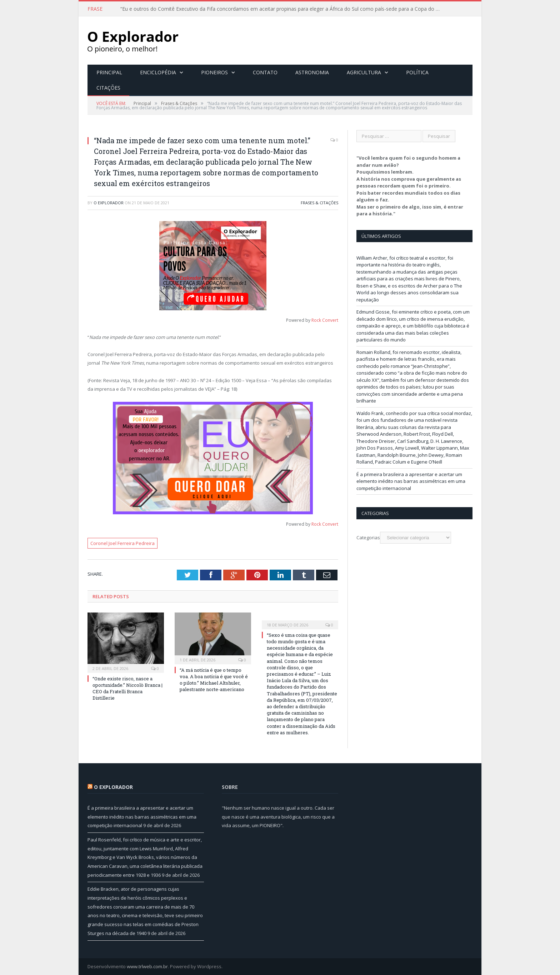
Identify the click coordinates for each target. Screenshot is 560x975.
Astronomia (312, 72)
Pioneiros (214, 72)
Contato (265, 72)
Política (417, 72)
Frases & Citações (319, 203)
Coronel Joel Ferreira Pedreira (122, 543)
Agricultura (364, 72)
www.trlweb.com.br (147, 966)
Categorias (368, 537)
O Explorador (109, 203)
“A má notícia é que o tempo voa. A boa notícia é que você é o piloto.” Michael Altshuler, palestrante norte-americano (214, 680)
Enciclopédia (158, 72)
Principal (109, 72)
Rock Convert (325, 320)
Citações (108, 88)
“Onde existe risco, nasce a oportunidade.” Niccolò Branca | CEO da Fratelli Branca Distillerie (127, 688)
